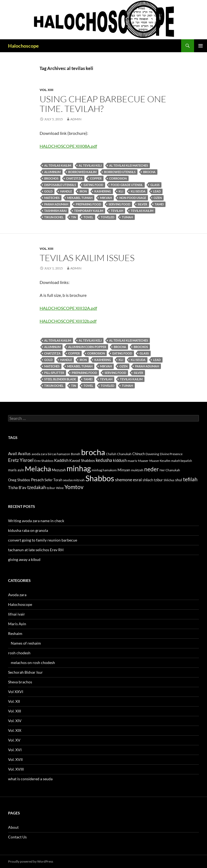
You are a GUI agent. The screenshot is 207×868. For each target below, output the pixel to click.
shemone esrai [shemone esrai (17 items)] (128, 479)
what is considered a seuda (30, 779)
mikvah (106, 198)
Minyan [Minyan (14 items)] (124, 470)
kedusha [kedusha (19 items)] (104, 460)
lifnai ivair (17, 614)
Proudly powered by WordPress (31, 861)
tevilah (117, 211)
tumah (127, 217)
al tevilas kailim (58, 165)
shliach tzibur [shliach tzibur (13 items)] (153, 480)
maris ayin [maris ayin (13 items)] (16, 470)
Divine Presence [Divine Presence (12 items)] (171, 454)
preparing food (88, 204)
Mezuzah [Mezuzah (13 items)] (59, 470)
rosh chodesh (19, 653)
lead (157, 191)
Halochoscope (23, 46)
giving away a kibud (24, 559)
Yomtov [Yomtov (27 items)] (74, 487)
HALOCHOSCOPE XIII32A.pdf (68, 308)
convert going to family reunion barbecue (43, 540)
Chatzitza (74, 178)
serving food (119, 204)
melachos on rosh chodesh (33, 663)
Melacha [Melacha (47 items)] (38, 469)
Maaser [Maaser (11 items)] (143, 461)
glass (155, 185)
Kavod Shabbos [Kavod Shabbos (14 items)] (82, 460)
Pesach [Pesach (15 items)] (37, 480)
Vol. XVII (15, 759)
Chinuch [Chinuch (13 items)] (139, 454)
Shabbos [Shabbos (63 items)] (100, 478)
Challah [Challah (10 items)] (111, 454)
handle (66, 191)
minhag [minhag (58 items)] (79, 468)
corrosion (118, 178)
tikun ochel (54, 217)
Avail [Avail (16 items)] (13, 454)
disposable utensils (60, 185)
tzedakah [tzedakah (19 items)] (37, 487)
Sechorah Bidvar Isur (25, 672)
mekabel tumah (80, 198)
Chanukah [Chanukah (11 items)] (124, 454)
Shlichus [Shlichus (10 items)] (169, 480)
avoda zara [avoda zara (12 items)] (39, 454)
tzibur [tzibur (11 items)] (51, 488)
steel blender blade (60, 379)
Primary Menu (201, 46)
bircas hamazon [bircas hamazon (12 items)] (59, 454)
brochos (51, 178)
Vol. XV (14, 740)
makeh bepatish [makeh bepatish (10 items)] (182, 461)
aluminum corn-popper (87, 347)
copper (96, 178)
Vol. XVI (15, 750)
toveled (108, 217)
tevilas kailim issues (87, 258)
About (13, 827)
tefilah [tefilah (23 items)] (190, 479)
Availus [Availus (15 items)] (24, 454)
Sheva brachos (20, 682)
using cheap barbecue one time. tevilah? (103, 104)
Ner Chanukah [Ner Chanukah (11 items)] (170, 470)
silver (142, 204)
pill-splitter (54, 373)
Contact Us (17, 837)
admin (76, 119)
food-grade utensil (127, 185)
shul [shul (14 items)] (179, 480)
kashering (103, 191)
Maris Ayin (17, 624)
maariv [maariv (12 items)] (132, 461)
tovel (88, 217)
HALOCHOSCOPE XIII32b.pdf (68, 321)
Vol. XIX (15, 730)
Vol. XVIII (16, 769)
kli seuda (138, 191)
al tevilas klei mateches (129, 165)
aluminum (52, 172)
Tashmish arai (55, 211)
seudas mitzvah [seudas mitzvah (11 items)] (74, 480)
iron (83, 191)
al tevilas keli (90, 165)
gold (48, 191)
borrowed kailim (82, 172)
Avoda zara (17, 595)
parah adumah (56, 204)
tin (74, 217)
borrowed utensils (120, 172)
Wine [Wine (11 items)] (60, 488)
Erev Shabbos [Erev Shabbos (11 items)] (44, 461)
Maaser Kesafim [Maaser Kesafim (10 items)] (160, 461)
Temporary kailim (89, 211)
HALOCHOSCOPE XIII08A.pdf (68, 146)
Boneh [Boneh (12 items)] (76, 454)
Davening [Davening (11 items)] (152, 454)
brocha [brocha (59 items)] (93, 452)
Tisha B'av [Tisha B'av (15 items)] (17, 488)
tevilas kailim (142, 211)
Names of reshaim (26, 643)
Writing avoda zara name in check (36, 521)
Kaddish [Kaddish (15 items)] (61, 460)
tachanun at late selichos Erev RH (36, 550)
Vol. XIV (15, 721)
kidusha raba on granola (28, 530)
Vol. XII (14, 701)
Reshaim (15, 633)
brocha (149, 172)
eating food (93, 185)
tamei (159, 204)
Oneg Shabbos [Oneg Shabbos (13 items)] (19, 480)
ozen (158, 198)
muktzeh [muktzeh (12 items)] (137, 470)
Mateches (52, 198)
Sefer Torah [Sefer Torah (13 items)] (53, 480)
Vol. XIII (46, 90)
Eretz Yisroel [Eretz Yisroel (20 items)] (21, 460)
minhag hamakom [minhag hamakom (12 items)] (104, 470)
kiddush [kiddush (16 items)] (120, 460)
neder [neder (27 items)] (151, 469)
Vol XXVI (16, 692)
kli (121, 191)
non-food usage (133, 198)
